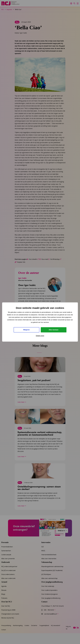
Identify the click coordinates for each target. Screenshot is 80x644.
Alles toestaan (54, 330)
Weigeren (26, 330)
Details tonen (40, 336)
